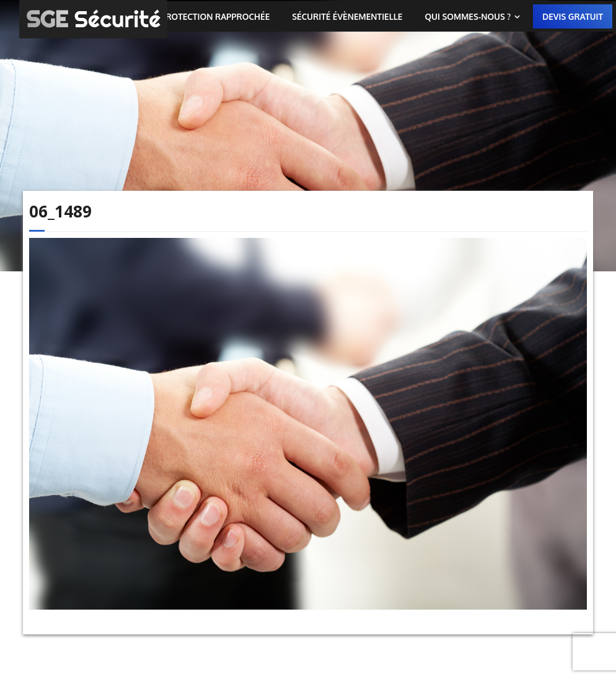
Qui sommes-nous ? (468, 16)
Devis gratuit (573, 16)
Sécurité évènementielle (347, 16)
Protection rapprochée (215, 16)
